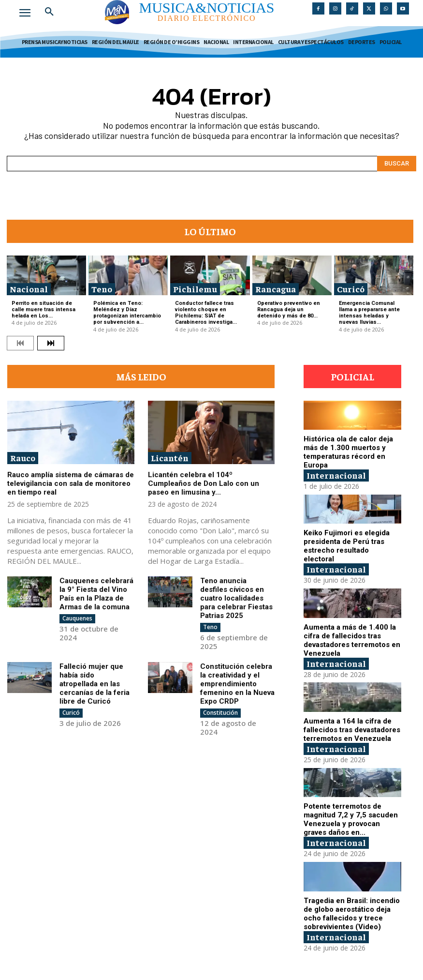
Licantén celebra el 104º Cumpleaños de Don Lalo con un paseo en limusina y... (204, 483)
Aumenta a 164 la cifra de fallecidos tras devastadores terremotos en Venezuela (352, 730)
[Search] (397, 164)
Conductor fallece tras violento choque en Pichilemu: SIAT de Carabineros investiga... (206, 313)
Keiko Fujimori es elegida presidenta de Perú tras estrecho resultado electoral (347, 546)
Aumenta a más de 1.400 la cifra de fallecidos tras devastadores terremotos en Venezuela (352, 640)
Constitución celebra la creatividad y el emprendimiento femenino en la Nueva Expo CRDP (237, 684)
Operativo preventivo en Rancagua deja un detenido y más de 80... (289, 309)
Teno (102, 289)
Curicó (351, 289)
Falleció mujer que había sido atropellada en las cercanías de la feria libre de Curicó (95, 684)
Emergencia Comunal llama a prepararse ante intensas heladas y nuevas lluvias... (369, 313)
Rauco (23, 458)
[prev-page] (20, 343)
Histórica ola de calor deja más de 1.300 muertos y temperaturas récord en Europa (348, 452)
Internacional (336, 475)
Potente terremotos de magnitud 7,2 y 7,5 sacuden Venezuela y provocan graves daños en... (351, 819)
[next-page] (51, 343)
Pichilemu (195, 289)
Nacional (29, 289)
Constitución (220, 713)
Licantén (170, 458)
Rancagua (276, 289)
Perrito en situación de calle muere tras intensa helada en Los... (44, 309)
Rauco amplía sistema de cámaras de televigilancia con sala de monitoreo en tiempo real (71, 483)
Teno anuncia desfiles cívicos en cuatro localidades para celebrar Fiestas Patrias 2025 (236, 598)
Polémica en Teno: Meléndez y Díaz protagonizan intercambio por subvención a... (127, 313)
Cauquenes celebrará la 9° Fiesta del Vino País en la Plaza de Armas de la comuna (96, 594)
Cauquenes (77, 618)
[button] (49, 12)
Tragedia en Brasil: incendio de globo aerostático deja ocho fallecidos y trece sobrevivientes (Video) (352, 914)
